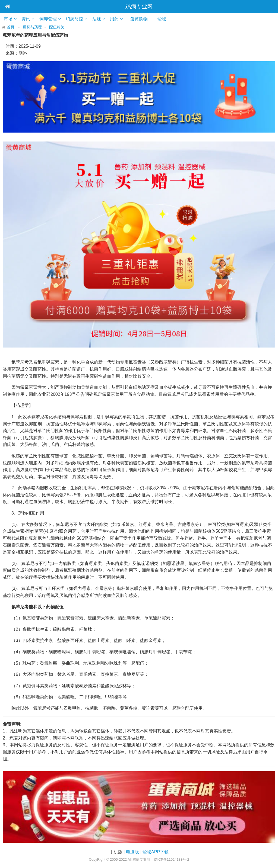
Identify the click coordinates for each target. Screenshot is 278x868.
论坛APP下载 (156, 852)
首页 (11, 27)
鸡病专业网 (139, 7)
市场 (8, 19)
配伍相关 (57, 27)
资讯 (27, 19)
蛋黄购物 (143, 19)
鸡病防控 (76, 19)
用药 (117, 19)
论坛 (166, 19)
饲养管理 (49, 19)
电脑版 (132, 852)
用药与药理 (32, 27)
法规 (99, 19)
